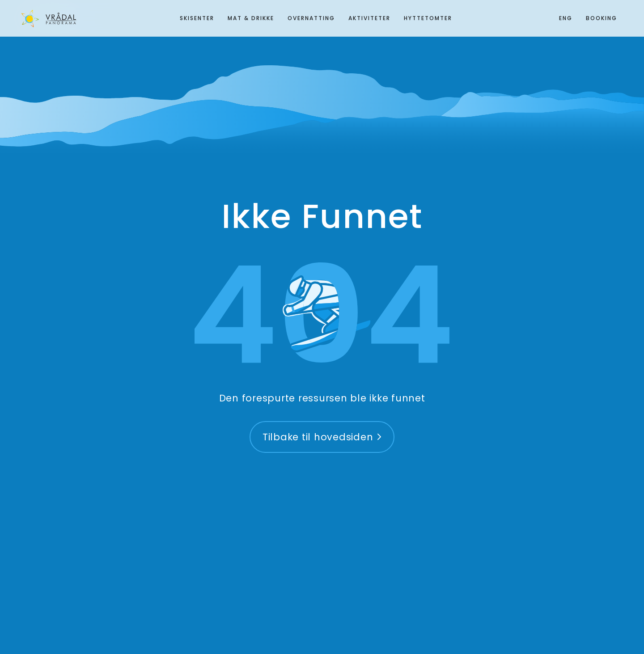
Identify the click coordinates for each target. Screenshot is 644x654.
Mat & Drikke (251, 18)
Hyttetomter (428, 18)
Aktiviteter (369, 18)
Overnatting (311, 18)
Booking (602, 18)
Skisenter (197, 18)
